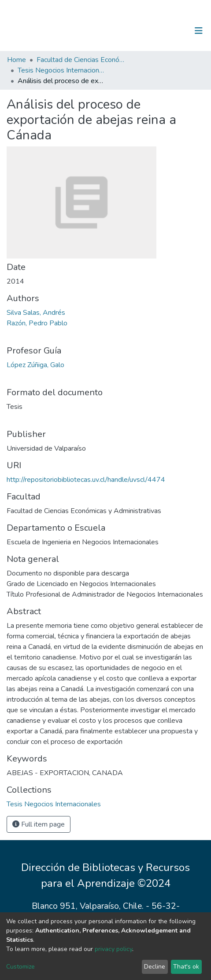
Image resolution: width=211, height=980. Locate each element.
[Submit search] (153, 31)
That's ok (186, 967)
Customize (20, 967)
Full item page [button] (39, 824)
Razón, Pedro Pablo (37, 323)
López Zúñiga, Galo (35, 365)
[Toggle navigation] (199, 31)
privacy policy (113, 949)
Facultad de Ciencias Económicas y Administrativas (81, 60)
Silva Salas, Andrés (36, 313)
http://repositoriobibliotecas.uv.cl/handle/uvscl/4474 (86, 480)
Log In (171, 31)
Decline (155, 967)
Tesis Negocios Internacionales (62, 70)
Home (17, 60)
